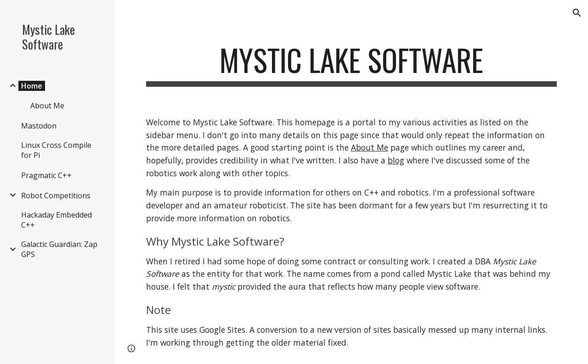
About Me (370, 147)
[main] (352, 64)
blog (396, 160)
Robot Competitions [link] (56, 196)
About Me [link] (47, 106)
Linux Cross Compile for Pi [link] (56, 150)
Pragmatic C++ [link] (46, 175)
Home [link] (32, 86)
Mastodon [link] (39, 126)
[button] (577, 13)
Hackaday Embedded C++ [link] (57, 220)
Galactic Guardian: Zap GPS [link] (59, 249)
